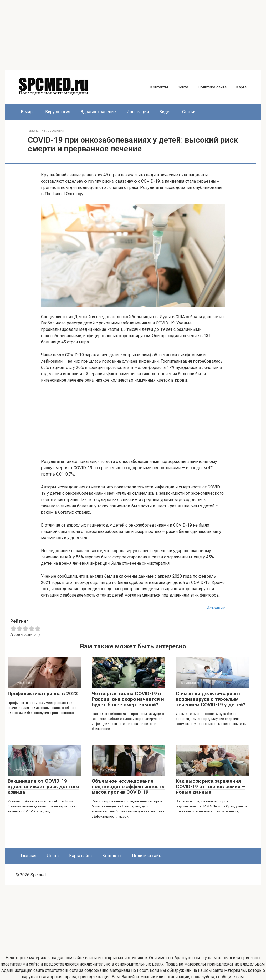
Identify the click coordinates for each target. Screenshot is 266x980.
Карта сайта (80, 856)
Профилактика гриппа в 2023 (43, 694)
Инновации (138, 112)
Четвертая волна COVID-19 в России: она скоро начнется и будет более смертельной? (128, 699)
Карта (241, 87)
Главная (29, 856)
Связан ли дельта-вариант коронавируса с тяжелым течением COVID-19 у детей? (211, 699)
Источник (216, 608)
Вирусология (58, 112)
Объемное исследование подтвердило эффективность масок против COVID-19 (128, 786)
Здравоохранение (98, 112)
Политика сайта (212, 87)
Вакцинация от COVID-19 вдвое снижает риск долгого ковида (43, 786)
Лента (183, 87)
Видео (165, 112)
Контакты (159, 87)
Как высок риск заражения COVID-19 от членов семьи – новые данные (210, 786)
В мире (28, 112)
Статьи (189, 112)
